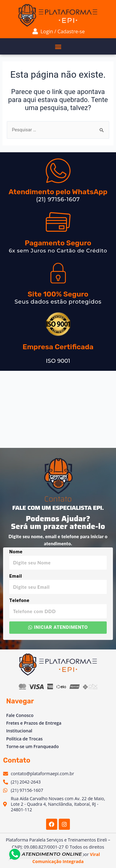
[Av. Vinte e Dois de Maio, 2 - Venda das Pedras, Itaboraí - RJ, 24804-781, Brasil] (58, 409)
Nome (16, 552)
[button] (58, 46)
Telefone (19, 600)
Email (16, 576)
